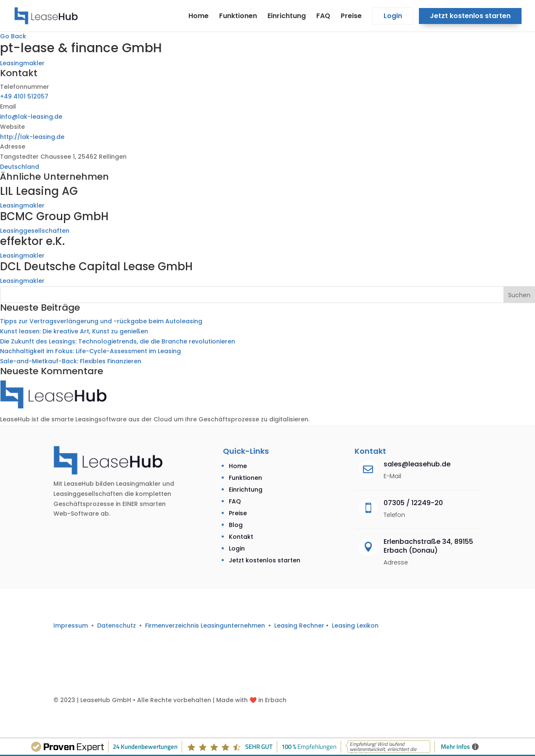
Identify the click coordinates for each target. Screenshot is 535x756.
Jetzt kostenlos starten (470, 17)
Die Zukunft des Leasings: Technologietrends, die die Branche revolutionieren (118, 341)
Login (393, 17)
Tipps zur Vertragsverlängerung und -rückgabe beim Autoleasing (101, 321)
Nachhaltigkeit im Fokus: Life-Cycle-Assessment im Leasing (90, 351)
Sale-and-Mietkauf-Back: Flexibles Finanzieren (71, 361)
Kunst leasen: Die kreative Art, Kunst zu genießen (74, 331)
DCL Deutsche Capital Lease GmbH (96, 266)
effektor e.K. (32, 241)
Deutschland (20, 167)
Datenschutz (117, 626)
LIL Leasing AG (39, 191)
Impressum (71, 626)
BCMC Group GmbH (54, 216)
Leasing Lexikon (355, 626)
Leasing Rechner (299, 626)
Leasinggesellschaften (35, 231)
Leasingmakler (22, 63)
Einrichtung (287, 17)
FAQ (323, 17)
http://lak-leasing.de (32, 137)
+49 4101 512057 (24, 96)
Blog (236, 525)
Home (199, 17)
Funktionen (238, 17)
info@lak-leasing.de (31, 117)
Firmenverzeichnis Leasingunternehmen (207, 626)
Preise (351, 17)
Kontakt (241, 537)
